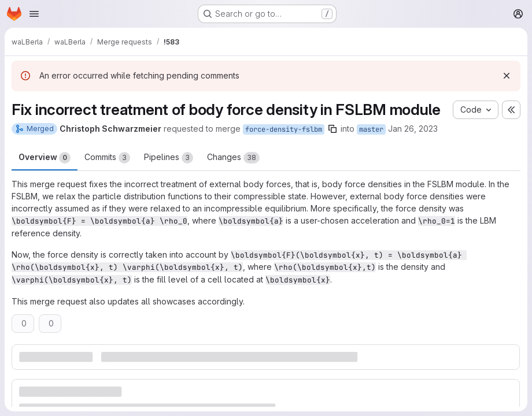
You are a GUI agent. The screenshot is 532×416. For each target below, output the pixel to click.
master (371, 129)
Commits (107, 158)
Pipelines (169, 158)
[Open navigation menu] (34, 14)
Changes (233, 158)
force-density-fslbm (284, 129)
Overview (45, 158)
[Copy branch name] (332, 129)
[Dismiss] (507, 76)
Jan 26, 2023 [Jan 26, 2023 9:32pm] (413, 129)
